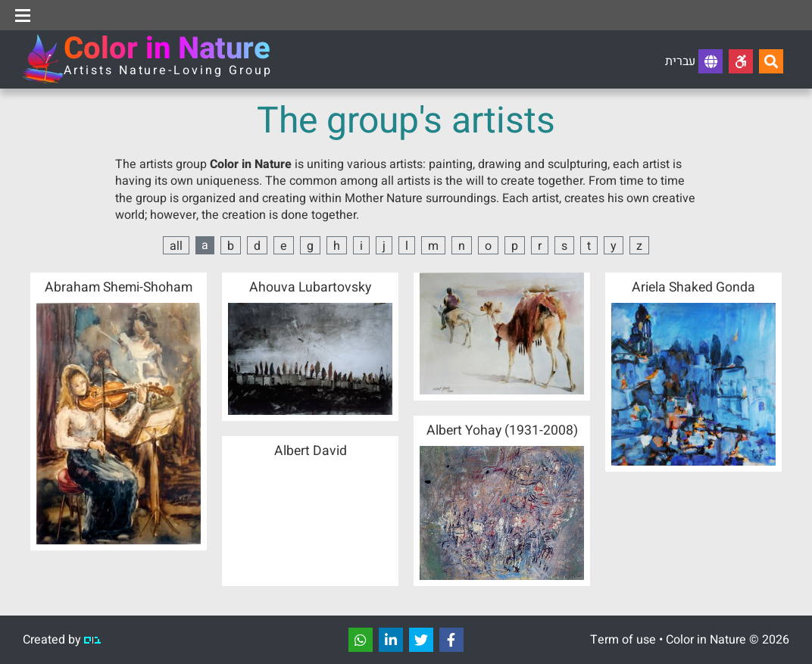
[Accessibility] (741, 61)
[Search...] (771, 61)
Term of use (623, 640)
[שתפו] (361, 640)
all (176, 246)
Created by (62, 640)
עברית (694, 61)
